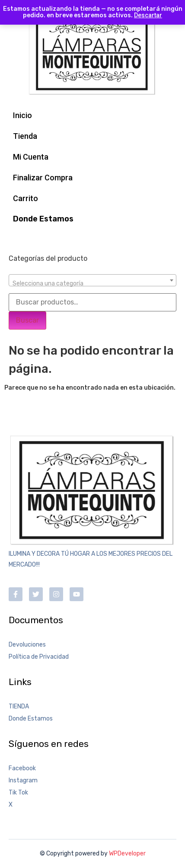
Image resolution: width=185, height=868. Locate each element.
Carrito (26, 198)
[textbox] (92, 284)
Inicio (22, 115)
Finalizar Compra (43, 178)
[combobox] (92, 280)
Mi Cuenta (31, 157)
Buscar (27, 320)
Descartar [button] (148, 15)
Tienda (25, 136)
